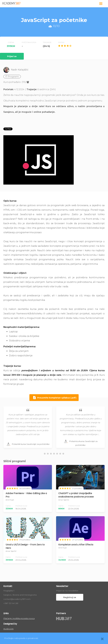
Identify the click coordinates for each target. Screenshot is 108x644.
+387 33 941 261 (11, 603)
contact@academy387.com (17, 599)
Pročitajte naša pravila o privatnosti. (21, 638)
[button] (45, 454)
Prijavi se (12, 56)
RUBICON (8, 629)
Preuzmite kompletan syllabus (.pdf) (54, 398)
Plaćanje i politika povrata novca (19, 618)
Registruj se (70, 597)
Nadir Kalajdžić (20, 70)
